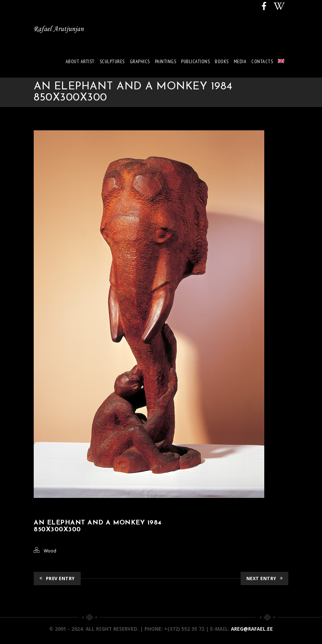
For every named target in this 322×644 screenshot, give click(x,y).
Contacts (262, 61)
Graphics (140, 61)
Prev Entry (57, 578)
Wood (50, 551)
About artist (80, 61)
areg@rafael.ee (252, 629)
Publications (195, 61)
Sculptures (112, 61)
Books (222, 61)
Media (240, 61)
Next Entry (265, 578)
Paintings (166, 61)
